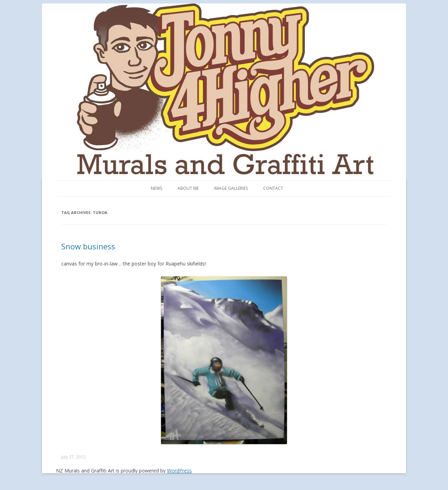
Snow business (88, 246)
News (156, 188)
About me (188, 188)
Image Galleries (231, 188)
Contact (273, 188)
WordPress (179, 471)
